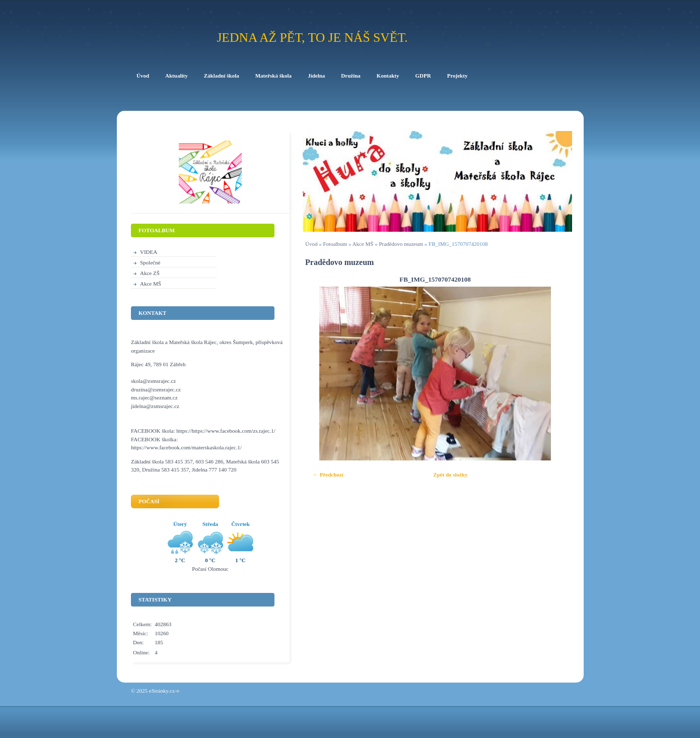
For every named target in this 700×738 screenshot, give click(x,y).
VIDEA (149, 252)
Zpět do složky (450, 475)
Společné (150, 262)
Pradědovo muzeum (401, 244)
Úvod (311, 244)
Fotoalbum (335, 244)
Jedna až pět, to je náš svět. (312, 38)
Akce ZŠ (150, 273)
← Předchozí (328, 475)
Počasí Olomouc (210, 569)
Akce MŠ (363, 244)
